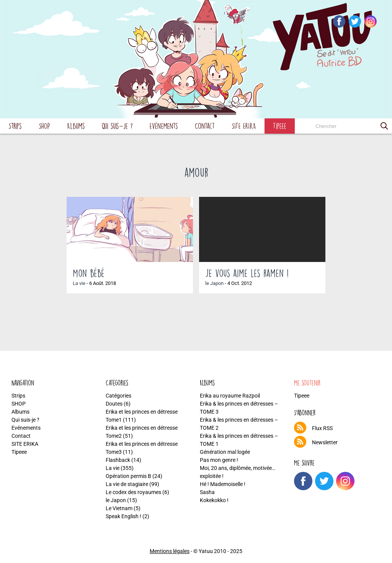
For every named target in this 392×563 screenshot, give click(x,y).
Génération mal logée (225, 452)
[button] (384, 126)
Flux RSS (322, 428)
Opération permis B (128, 476)
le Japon (214, 283)
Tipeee (280, 126)
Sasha (207, 492)
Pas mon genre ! (219, 460)
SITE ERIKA (244, 126)
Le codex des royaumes (133, 492)
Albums (76, 126)
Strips (15, 126)
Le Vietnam (119, 508)
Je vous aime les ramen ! (247, 273)
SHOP (44, 126)
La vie (79, 283)
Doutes (114, 404)
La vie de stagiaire (127, 484)
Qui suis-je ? (117, 126)
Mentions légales (170, 551)
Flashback (118, 460)
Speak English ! (123, 516)
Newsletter (325, 442)
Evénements (164, 126)
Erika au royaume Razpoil (230, 396)
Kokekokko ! (214, 500)
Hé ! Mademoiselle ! (223, 484)
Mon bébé (89, 273)
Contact (205, 126)
